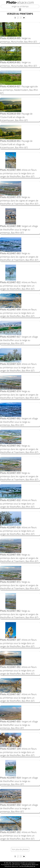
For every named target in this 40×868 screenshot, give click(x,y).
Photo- (20, 2)
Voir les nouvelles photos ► (27, 866)
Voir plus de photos (20, 849)
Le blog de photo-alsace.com (30, 865)
